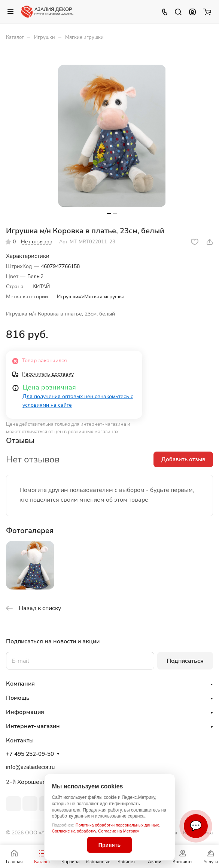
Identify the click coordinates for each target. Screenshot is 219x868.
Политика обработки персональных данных (117, 825)
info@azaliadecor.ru (30, 767)
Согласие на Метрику (118, 831)
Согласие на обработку (74, 831)
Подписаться (185, 661)
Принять (109, 845)
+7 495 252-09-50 (30, 754)
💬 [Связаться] (196, 826)
